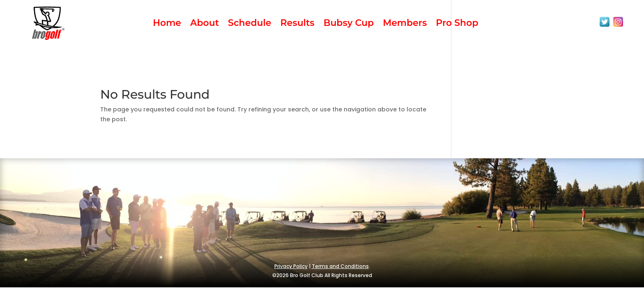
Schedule (250, 24)
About (205, 24)
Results (298, 24)
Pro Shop (457, 24)
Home (167, 24)
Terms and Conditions (340, 266)
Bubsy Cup (349, 24)
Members (405, 24)
